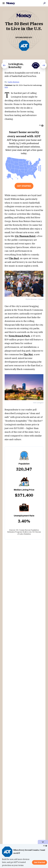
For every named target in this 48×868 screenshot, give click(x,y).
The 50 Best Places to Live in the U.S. (24, 26)
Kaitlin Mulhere (14, 82)
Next (42, 68)
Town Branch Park (19, 336)
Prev (3, 68)
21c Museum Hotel (25, 236)
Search (44, 3)
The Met (28, 354)
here (6, 87)
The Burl (14, 258)
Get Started (24, 186)
